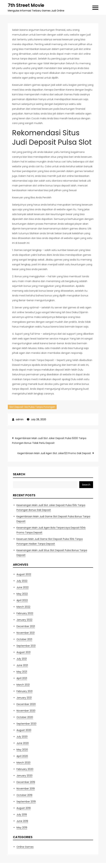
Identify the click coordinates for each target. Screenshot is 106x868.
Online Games (25, 847)
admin (20, 419)
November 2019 (26, 789)
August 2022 (24, 574)
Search (19, 474)
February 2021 (25, 691)
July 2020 (22, 737)
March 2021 (23, 685)
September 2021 (26, 646)
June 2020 (23, 743)
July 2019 (22, 815)
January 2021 (24, 698)
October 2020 (25, 717)
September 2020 (26, 724)
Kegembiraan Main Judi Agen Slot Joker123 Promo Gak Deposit (54, 453)
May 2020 (22, 750)
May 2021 (22, 672)
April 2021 (22, 678)
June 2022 (23, 587)
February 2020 (25, 769)
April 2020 (22, 756)
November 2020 (26, 711)
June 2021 (22, 665)
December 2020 (26, 704)
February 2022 (25, 613)
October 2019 (24, 795)
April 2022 (22, 600)
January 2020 (25, 776)
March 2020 (23, 763)
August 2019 (24, 808)
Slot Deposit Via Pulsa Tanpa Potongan (32, 407)
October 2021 (24, 639)
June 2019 (22, 821)
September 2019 (26, 802)
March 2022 (23, 607)
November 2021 (26, 633)
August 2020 (24, 730)
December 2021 (26, 626)
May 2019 (22, 828)
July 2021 (22, 659)
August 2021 (23, 652)
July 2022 (22, 581)
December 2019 (26, 782)
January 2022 (24, 620)
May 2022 (22, 594)
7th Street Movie (26, 5)
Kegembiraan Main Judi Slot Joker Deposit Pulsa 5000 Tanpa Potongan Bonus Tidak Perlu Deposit (49, 441)
